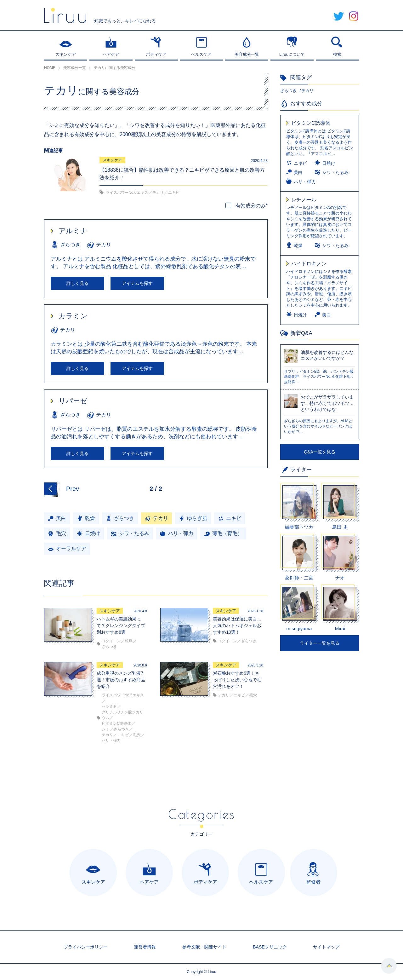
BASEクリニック (270, 947)
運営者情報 (145, 947)
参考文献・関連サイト (204, 947)
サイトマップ (326, 947)
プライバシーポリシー (86, 947)
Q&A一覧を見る (320, 452)
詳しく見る (77, 283)
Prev (73, 489)
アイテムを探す (137, 283)
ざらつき (288, 91)
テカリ (307, 91)
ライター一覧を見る (320, 643)
